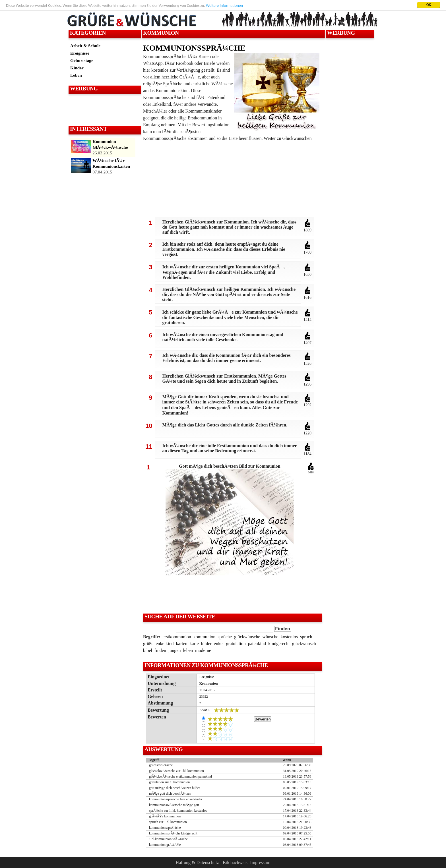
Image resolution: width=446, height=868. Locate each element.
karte (194, 644)
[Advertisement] (104, 110)
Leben (76, 75)
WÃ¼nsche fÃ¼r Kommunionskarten (111, 163)
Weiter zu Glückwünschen (288, 138)
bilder (206, 644)
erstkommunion (177, 637)
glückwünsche (247, 637)
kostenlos (289, 637)
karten (182, 644)
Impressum (260, 862)
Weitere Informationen (224, 6)
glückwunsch (304, 644)
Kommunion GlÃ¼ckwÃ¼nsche (110, 144)
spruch (306, 637)
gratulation (236, 644)
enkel (219, 644)
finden (160, 650)
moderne (203, 650)
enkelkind (165, 644)
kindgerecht (279, 644)
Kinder (77, 68)
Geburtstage (82, 60)
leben (188, 650)
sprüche (225, 637)
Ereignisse (80, 53)
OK (429, 5)
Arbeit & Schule (85, 46)
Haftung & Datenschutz (197, 862)
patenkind (257, 644)
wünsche (270, 637)
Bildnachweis (235, 862)
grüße (148, 644)
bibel (148, 650)
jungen (175, 650)
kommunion (204, 637)
